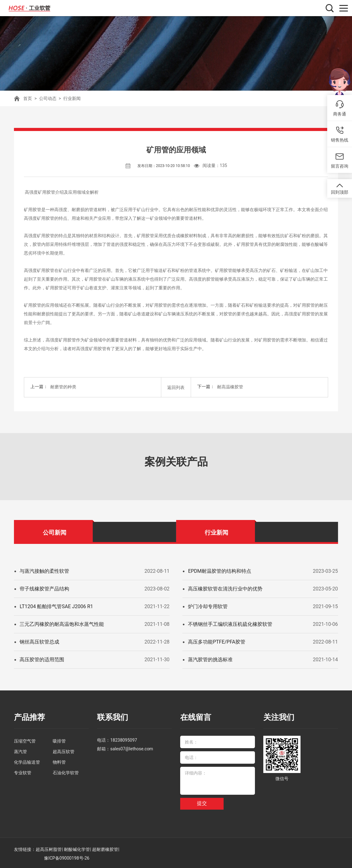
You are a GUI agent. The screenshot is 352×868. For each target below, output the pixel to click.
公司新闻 (55, 532)
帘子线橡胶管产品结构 (44, 588)
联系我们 (112, 716)
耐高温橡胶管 (230, 387)
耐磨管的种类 (63, 387)
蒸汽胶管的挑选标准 (210, 659)
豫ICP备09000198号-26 (67, 857)
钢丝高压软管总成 (39, 641)
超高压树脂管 (49, 848)
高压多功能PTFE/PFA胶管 (216, 641)
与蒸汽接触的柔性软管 (44, 570)
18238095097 (124, 739)
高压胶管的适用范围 (42, 659)
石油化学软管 (66, 771)
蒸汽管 (20, 750)
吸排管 (59, 739)
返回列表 (176, 387)
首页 (28, 98)
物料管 (59, 761)
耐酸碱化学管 (77, 848)
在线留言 (195, 716)
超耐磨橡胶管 (105, 848)
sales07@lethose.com (131, 747)
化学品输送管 (27, 761)
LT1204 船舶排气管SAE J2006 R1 (56, 606)
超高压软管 (64, 750)
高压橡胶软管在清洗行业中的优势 (225, 588)
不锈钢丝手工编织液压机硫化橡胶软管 (230, 623)
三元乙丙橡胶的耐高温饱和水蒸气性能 (62, 623)
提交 (202, 802)
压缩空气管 (25, 739)
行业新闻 (72, 98)
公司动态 (48, 98)
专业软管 (23, 771)
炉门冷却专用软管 (208, 606)
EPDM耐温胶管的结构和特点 (220, 570)
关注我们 (278, 716)
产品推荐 (29, 716)
